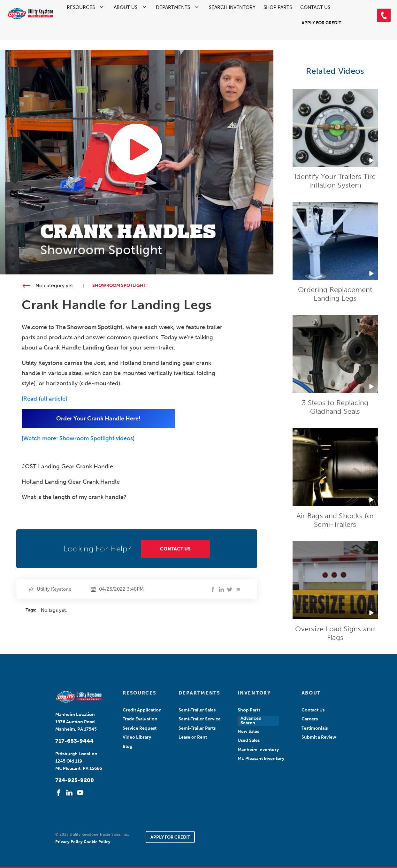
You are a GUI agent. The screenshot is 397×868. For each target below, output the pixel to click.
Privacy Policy (69, 842)
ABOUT (311, 693)
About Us (126, 7)
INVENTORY (254, 693)
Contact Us (315, 7)
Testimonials (315, 728)
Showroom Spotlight (119, 285)
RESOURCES (139, 693)
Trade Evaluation (140, 719)
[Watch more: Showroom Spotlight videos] (78, 438)
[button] (384, 15)
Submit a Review (319, 737)
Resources (81, 7)
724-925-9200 (75, 780)
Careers (310, 719)
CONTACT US (175, 549)
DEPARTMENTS (199, 693)
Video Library (137, 737)
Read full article (44, 399)
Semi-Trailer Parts (197, 728)
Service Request (140, 728)
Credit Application (142, 710)
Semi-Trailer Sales (197, 710)
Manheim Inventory (258, 750)
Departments (173, 7)
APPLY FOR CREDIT (170, 837)
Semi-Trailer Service (200, 719)
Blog (127, 746)
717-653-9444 (74, 741)
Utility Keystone (54, 589)
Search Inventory (232, 7)
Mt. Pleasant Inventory (261, 759)
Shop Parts (278, 7)
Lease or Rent (193, 737)
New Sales (248, 731)
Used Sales (249, 740)
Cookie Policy (97, 842)
